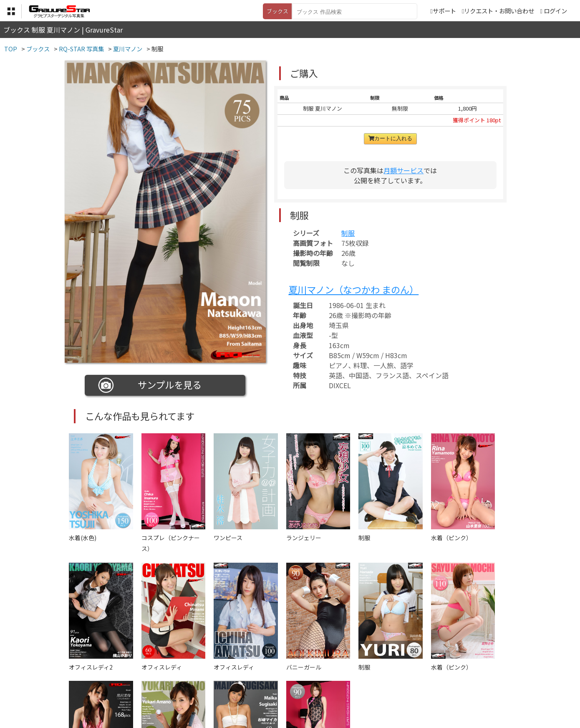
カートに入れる (390, 138)
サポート (443, 11)
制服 (348, 233)
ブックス (277, 11)
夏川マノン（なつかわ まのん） (353, 289)
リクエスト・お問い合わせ (498, 11)
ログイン (555, 11)
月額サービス (403, 170)
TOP (167, 686)
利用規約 (194, 686)
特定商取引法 (233, 686)
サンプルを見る (150, 385)
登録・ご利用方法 (284, 686)
